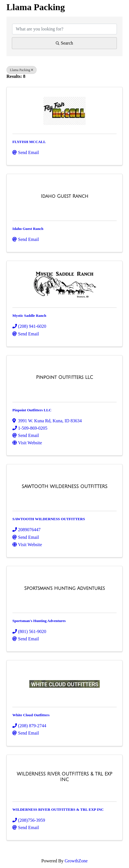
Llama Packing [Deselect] (22, 70)
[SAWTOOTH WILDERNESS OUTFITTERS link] (65, 487)
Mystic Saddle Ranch (29, 316)
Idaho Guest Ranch (28, 229)
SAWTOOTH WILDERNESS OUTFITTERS (49, 519)
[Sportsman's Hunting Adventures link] (65, 588)
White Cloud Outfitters (31, 715)
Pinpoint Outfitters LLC (32, 410)
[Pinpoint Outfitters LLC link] (65, 377)
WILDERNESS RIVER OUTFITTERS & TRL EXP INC (58, 809)
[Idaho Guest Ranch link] (65, 196)
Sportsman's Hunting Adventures (39, 621)
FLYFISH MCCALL (29, 142)
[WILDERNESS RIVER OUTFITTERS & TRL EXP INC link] (64, 777)
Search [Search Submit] (64, 43)
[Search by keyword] (64, 29)
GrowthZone (76, 861)
